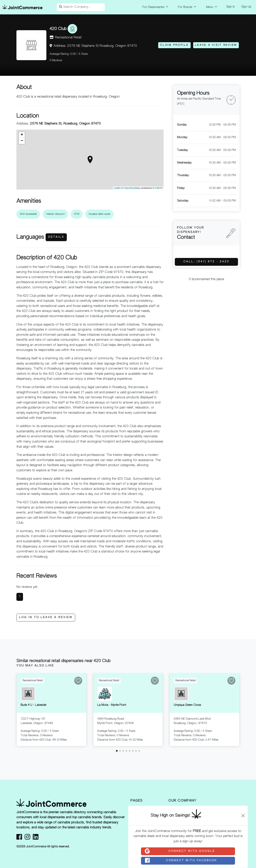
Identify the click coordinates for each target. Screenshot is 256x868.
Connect (180, 851)
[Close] (243, 816)
